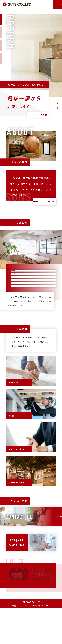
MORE (43, 114)
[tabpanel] (31, 66)
